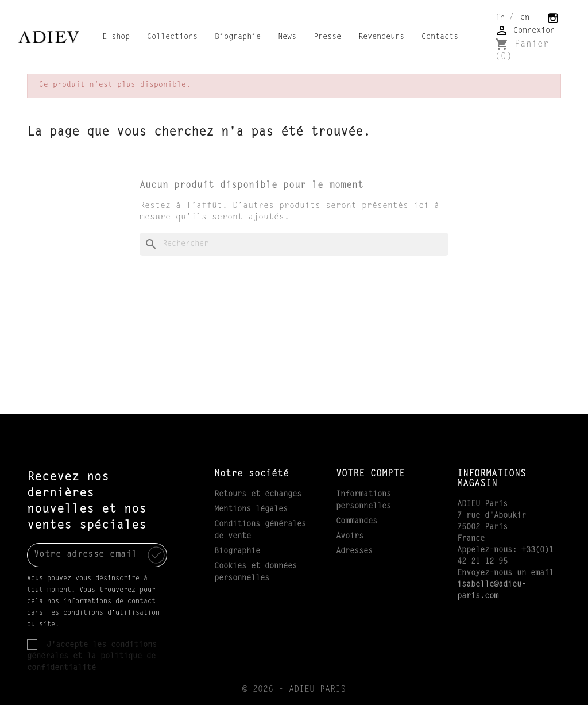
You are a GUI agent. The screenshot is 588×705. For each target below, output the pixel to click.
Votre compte (370, 474)
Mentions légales (251, 510)
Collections (172, 37)
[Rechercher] (294, 244)
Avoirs (350, 537)
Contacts (440, 37)
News (287, 37)
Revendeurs (381, 37)
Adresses (354, 552)
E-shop (116, 37)
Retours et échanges (258, 495)
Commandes (357, 522)
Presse (327, 37)
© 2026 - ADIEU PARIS (294, 690)
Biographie (238, 37)
